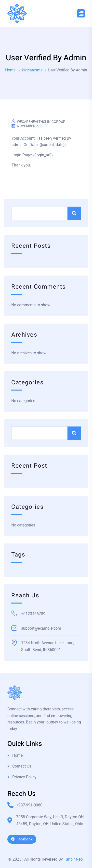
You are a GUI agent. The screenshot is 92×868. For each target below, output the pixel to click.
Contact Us (22, 766)
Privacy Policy (24, 777)
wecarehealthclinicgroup (41, 122)
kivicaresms (32, 70)
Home (10, 70)
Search (74, 213)
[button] (81, 13)
